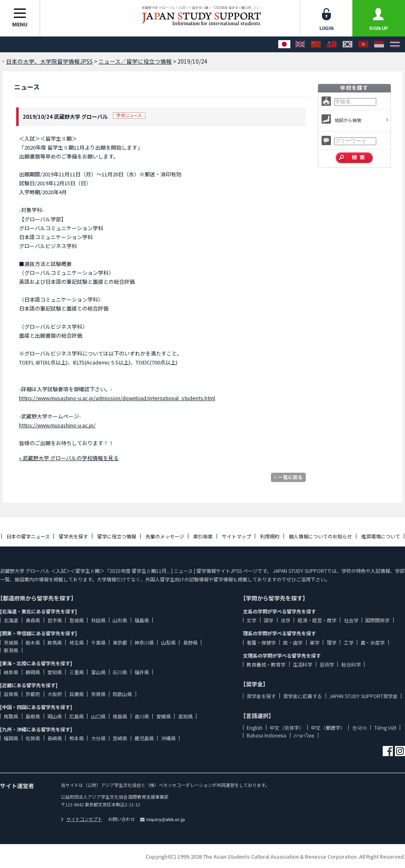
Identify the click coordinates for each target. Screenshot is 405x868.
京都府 (33, 694)
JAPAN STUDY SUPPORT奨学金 (363, 696)
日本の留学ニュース (28, 536)
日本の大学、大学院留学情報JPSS (49, 61)
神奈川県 (144, 642)
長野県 (190, 642)
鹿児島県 (144, 738)
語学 (269, 620)
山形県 (120, 620)
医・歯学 (293, 642)
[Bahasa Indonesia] (379, 44)
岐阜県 (11, 672)
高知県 (185, 716)
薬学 (315, 642)
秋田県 (98, 620)
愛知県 (55, 672)
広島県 (77, 716)
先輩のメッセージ (165, 536)
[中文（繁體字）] (332, 44)
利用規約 (270, 536)
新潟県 (11, 650)
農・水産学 (373, 642)
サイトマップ (237, 536)
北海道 (11, 620)
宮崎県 (120, 738)
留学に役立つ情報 (117, 536)
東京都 (120, 642)
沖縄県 (168, 738)
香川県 (142, 716)
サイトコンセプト (81, 819)
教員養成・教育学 (266, 664)
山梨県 (168, 642)
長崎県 (55, 738)
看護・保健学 (261, 642)
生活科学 (303, 664)
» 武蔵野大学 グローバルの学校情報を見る (69, 458)
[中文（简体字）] (316, 44)
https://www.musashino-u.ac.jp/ (57, 425)
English (255, 728)
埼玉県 (77, 642)
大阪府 (55, 694)
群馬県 (55, 642)
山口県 (98, 716)
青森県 (33, 620)
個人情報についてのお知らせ (320, 536)
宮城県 (77, 620)
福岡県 (11, 738)
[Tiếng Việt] (363, 44)
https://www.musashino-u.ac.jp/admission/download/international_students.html (117, 398)
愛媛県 (164, 716)
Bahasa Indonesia (266, 735)
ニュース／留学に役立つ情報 (135, 61)
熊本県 (77, 738)
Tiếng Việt (385, 728)
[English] (300, 44)
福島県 (142, 620)
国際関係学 (377, 620)
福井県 (142, 672)
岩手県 (55, 620)
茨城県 (11, 642)
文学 (252, 620)
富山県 (98, 672)
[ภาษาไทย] (395, 44)
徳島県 (120, 716)
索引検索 (203, 536)
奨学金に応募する (303, 696)
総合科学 (351, 664)
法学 (286, 620)
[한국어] (347, 44)
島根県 (33, 716)
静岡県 (33, 672)
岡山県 (55, 716)
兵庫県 (77, 694)
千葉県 (98, 642)
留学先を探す (73, 536)
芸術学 (327, 664)
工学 (349, 642)
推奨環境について (381, 536)
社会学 (351, 620)
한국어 (360, 728)
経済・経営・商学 (317, 620)
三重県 (77, 672)
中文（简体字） (287, 728)
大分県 (98, 738)
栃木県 (33, 642)
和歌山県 (122, 694)
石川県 (120, 672)
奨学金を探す (261, 696)
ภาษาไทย (304, 735)
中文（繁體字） (328, 728)
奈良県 (98, 694)
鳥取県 (11, 716)
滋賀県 (11, 694)
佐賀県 (33, 738)
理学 (332, 642)
